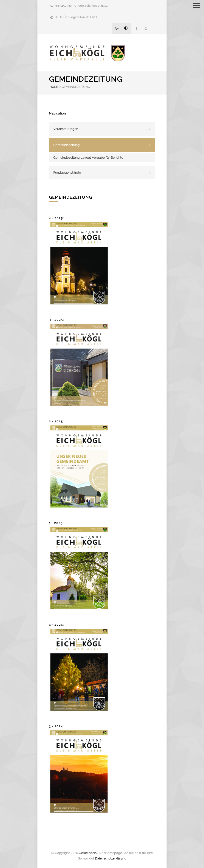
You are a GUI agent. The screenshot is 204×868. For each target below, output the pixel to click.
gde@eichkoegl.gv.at (93, 6)
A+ (117, 29)
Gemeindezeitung (67, 145)
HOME (54, 87)
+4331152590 (63, 6)
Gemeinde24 (88, 853)
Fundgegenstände (67, 172)
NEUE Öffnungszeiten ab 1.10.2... (77, 17)
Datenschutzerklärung (110, 858)
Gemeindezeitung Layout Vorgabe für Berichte (88, 158)
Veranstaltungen (66, 129)
